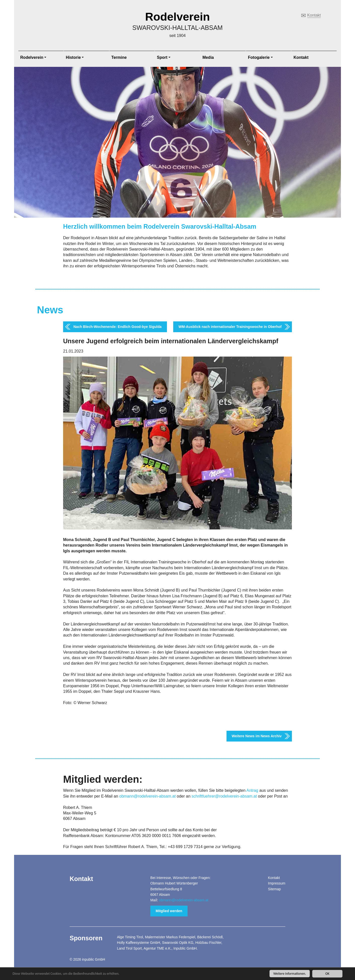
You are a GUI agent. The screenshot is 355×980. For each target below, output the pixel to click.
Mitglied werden (169, 911)
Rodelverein (178, 17)
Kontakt (314, 15)
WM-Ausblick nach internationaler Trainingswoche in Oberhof (230, 327)
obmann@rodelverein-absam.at (147, 796)
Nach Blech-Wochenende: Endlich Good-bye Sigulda (118, 327)
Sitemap (274, 889)
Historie (73, 57)
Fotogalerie (259, 57)
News (50, 310)
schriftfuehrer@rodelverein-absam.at (224, 796)
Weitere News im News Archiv (257, 736)
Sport (162, 57)
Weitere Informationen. (290, 974)
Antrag (252, 790)
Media (208, 57)
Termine (119, 57)
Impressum (277, 883)
